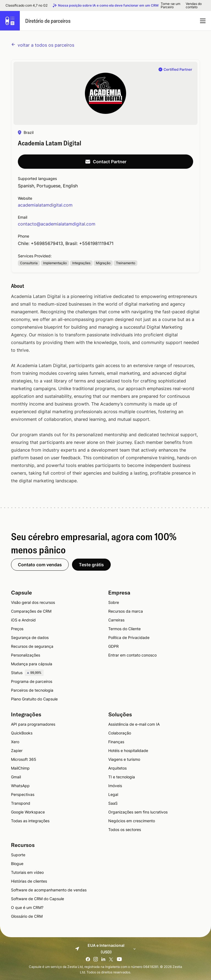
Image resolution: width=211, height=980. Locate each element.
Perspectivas (23, 794)
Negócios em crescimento (132, 821)
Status (27, 673)
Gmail (16, 777)
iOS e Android (23, 620)
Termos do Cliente (124, 629)
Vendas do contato (194, 5)
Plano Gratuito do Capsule (34, 699)
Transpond (21, 803)
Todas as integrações (30, 821)
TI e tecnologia (122, 777)
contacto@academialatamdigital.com (57, 224)
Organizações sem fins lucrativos (138, 812)
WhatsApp (20, 786)
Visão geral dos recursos (33, 602)
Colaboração (120, 733)
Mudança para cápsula (32, 664)
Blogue (17, 864)
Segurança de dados (30, 637)
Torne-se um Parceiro (170, 5)
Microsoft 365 (24, 759)
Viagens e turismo (124, 759)
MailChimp (20, 768)
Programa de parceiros (32, 681)
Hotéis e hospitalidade (128, 751)
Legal (113, 794)
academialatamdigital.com (45, 205)
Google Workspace (28, 812)
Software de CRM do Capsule (38, 899)
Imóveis (115, 786)
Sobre (114, 602)
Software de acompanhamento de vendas (49, 890)
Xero (15, 742)
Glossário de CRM (27, 916)
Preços (17, 629)
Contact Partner (106, 162)
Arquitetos (117, 768)
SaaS (113, 803)
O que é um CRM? (27, 907)
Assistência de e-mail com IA (134, 724)
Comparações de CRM (31, 611)
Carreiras (116, 620)
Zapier (17, 751)
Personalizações (26, 655)
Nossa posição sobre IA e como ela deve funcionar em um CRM (108, 5)
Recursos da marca (126, 611)
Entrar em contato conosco (132, 655)
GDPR (113, 646)
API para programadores (33, 724)
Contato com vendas (40, 565)
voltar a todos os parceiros (43, 45)
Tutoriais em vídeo (27, 872)
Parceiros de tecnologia (32, 690)
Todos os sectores (125, 830)
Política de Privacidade (129, 637)
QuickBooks (22, 733)
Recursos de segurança (32, 646)
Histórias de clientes (29, 881)
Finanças (116, 742)
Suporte (18, 855)
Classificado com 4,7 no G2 (27, 5)
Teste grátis (91, 565)
